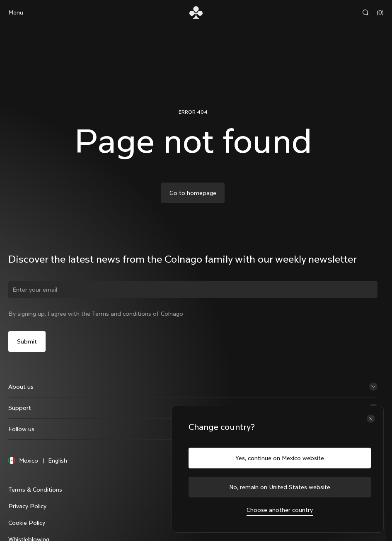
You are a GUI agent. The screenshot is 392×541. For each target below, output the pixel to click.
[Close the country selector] (371, 419)
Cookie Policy (27, 523)
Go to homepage (193, 193)
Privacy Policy (27, 506)
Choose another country (280, 510)
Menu (16, 12)
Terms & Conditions (35, 490)
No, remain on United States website (280, 487)
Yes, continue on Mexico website (280, 458)
